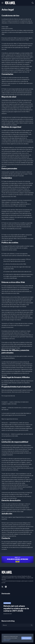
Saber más (6, 640)
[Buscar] (33, 3)
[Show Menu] (2, 3)
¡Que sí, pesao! (26, 638)
